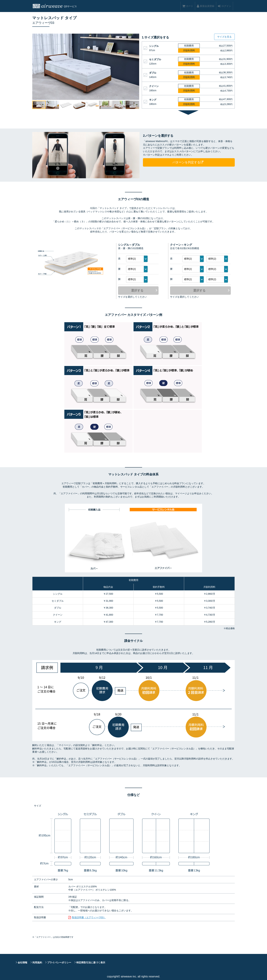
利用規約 (37, 962)
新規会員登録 (206, 6)
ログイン (225, 6)
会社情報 (22, 962)
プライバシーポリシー (59, 962)
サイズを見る (224, 37)
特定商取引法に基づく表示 (91, 962)
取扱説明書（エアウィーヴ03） (89, 917)
